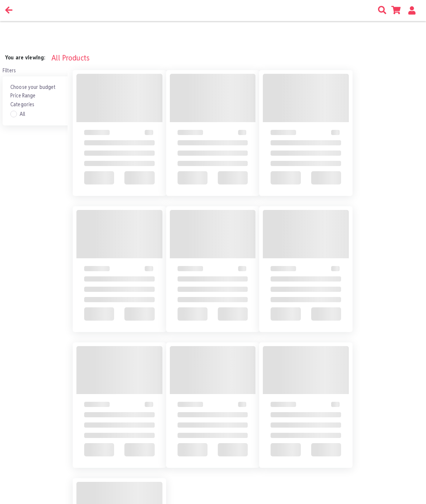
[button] (413, 10)
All (22, 114)
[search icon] (383, 11)
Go (234, 475)
